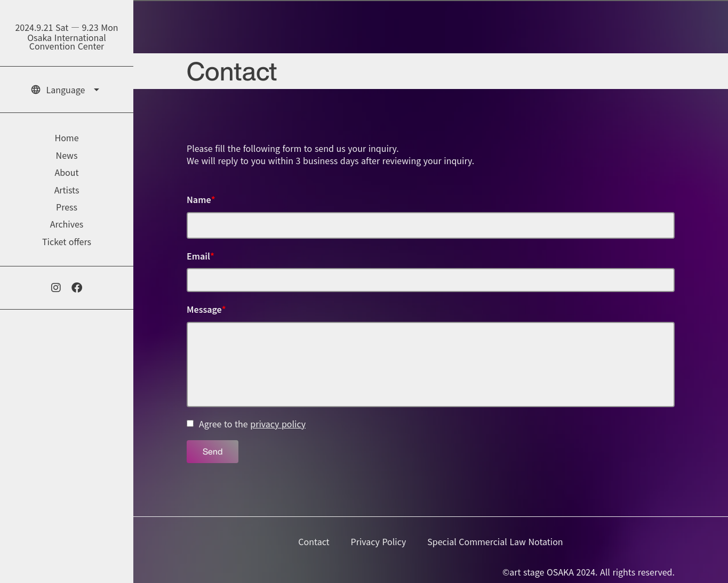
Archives (67, 224)
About (66, 172)
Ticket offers (67, 241)
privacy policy (278, 424)
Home (66, 137)
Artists (67, 190)
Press (67, 207)
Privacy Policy (379, 541)
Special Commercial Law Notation (495, 541)
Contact (314, 541)
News (67, 155)
